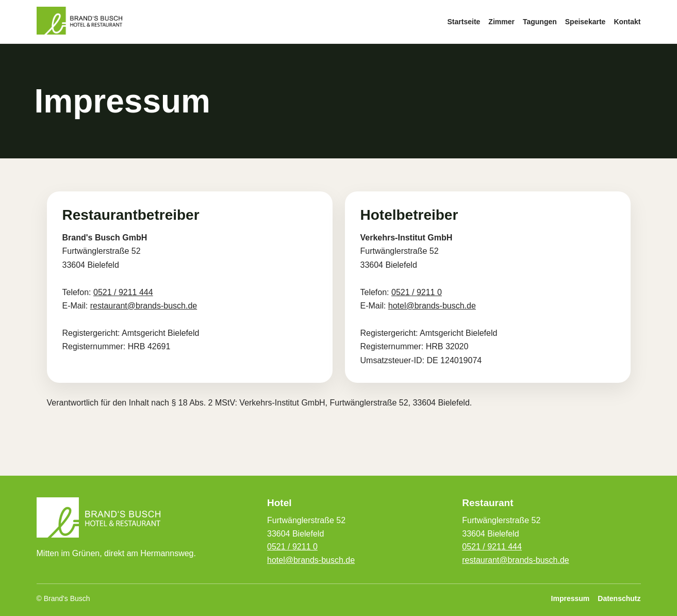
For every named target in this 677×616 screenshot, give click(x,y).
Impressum (571, 598)
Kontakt (627, 22)
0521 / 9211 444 (123, 292)
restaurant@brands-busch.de (144, 306)
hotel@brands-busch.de (432, 306)
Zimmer (501, 22)
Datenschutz (619, 598)
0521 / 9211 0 (417, 292)
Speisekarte (585, 22)
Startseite (464, 22)
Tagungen (540, 22)
